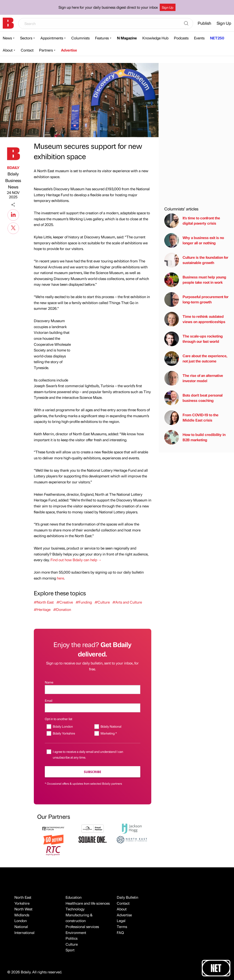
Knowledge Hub (155, 38)
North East (23, 897)
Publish (204, 23)
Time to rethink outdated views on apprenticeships (195, 319)
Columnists (80, 38)
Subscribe (92, 772)
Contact (27, 50)
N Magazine (127, 38)
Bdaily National (111, 726)
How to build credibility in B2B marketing (195, 437)
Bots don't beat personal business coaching (193, 398)
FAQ (120, 932)
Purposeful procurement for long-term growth (196, 299)
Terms (122, 927)
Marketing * (109, 733)
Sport (70, 950)
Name (49, 682)
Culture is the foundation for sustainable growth (196, 260)
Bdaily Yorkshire (64, 733)
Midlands (22, 915)
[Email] (93, 708)
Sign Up (168, 7)
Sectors (26, 38)
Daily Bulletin (128, 897)
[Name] (93, 690)
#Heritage (42, 609)
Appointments (52, 38)
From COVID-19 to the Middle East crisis (191, 418)
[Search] (186, 24)
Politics (72, 938)
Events (199, 38)
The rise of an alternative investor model (194, 378)
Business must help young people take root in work (195, 280)
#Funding (84, 602)
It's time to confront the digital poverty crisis (192, 221)
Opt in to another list (58, 719)
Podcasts (181, 38)
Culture (72, 944)
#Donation (62, 609)
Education (74, 897)
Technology (75, 909)
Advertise (69, 50)
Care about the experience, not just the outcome (196, 359)
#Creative (65, 602)
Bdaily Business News (13, 180)
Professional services (82, 927)
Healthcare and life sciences (88, 903)
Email (49, 700)
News (7, 38)
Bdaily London (63, 726)
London (21, 921)
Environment (76, 932)
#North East (44, 602)
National (21, 927)
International (24, 932)
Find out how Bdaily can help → (76, 560)
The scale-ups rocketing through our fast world (194, 339)
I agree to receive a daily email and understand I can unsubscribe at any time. (88, 754)
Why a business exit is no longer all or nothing (194, 240)
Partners (46, 50)
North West (23, 909)
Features (102, 38)
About (8, 50)
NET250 (217, 38)
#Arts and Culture (127, 602)
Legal (121, 921)
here (60, 578)
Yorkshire (22, 903)
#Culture (102, 602)
